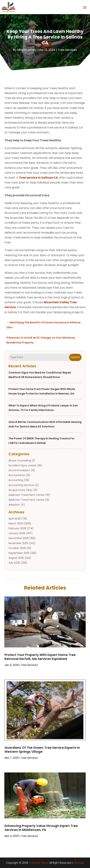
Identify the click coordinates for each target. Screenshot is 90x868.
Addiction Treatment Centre (27, 500)
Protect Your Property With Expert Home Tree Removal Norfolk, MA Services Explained (40, 657)
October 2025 (17, 548)
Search (75, 357)
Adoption (14, 505)
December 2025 (19, 538)
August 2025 (16, 558)
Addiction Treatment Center (27, 495)
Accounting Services (21, 485)
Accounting (16, 480)
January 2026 (17, 533)
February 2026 (17, 528)
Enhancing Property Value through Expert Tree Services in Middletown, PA (41, 828)
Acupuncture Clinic (21, 490)
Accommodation (19, 470)
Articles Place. (40, 863)
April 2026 (15, 519)
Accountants (17, 475)
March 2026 (16, 523)
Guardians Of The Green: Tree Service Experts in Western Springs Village (42, 750)
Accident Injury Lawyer (23, 465)
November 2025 (18, 543)
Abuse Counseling (20, 461)
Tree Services (67, 50)
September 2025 (19, 553)
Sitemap (79, 863)
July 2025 (14, 563)
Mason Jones (27, 50)
